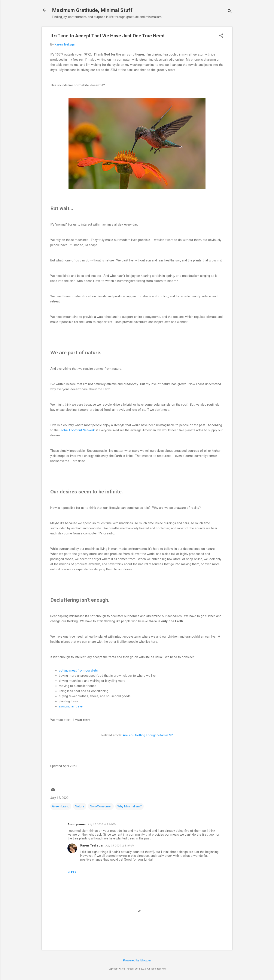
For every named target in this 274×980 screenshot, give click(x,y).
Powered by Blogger (137, 960)
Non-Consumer (101, 806)
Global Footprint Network (77, 430)
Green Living (61, 806)
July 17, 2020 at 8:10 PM (102, 824)
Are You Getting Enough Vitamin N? (148, 735)
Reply (72, 872)
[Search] (230, 12)
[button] (221, 36)
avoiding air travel (71, 706)
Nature (80, 806)
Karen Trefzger (92, 845)
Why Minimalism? (130, 806)
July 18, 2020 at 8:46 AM (120, 846)
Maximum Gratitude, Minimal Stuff (92, 10)
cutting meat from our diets (78, 670)
